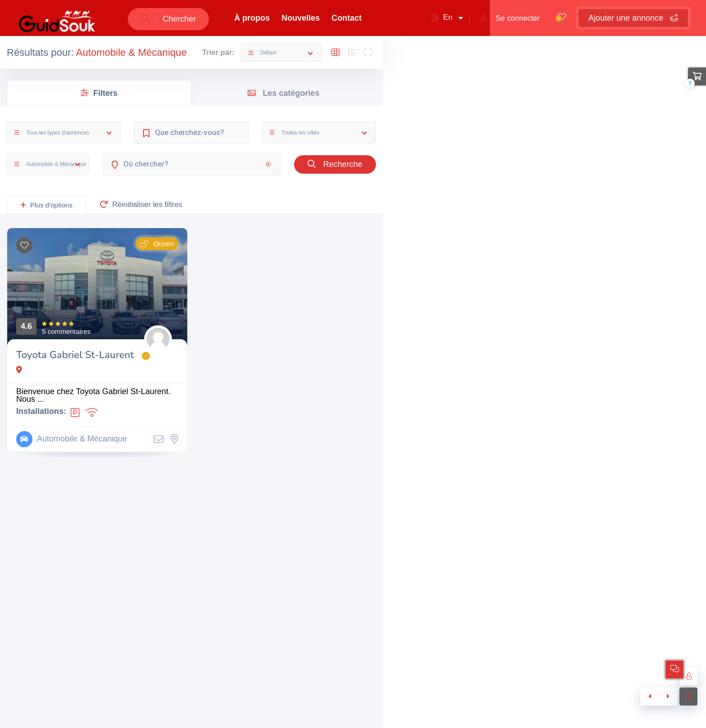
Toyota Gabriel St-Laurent (75, 355)
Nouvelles (301, 18)
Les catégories (283, 93)
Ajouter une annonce (633, 18)
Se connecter (510, 18)
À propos (252, 18)
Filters (99, 93)
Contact (346, 18)
